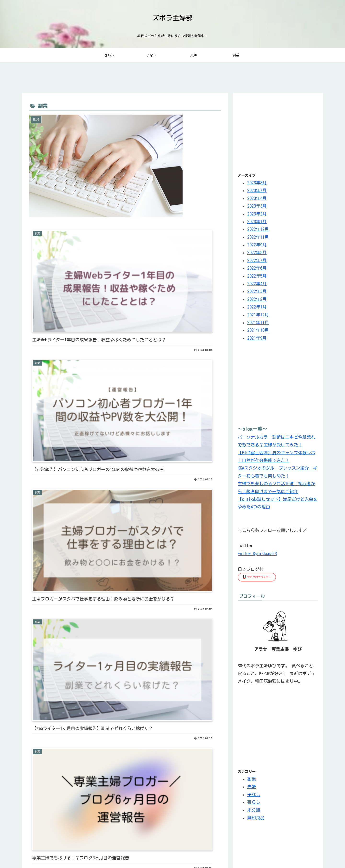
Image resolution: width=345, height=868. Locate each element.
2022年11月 (258, 239)
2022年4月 (257, 285)
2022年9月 (257, 246)
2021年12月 (258, 316)
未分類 (254, 812)
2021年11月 (258, 324)
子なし (254, 796)
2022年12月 (258, 231)
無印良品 (256, 819)
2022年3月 (257, 293)
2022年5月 (257, 278)
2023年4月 (257, 200)
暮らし (254, 804)
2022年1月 (257, 309)
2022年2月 (257, 301)
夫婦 (252, 788)
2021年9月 (257, 340)
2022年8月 (257, 254)
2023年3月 (257, 208)
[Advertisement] (278, 133)
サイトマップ (293, 853)
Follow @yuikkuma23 (257, 555)
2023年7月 (257, 192)
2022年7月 (257, 262)
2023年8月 (257, 184)
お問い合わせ (230, 853)
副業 (252, 781)
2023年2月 (257, 216)
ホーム (313, 853)
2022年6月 (257, 270)
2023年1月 (257, 223)
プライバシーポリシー (261, 853)
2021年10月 (258, 332)
